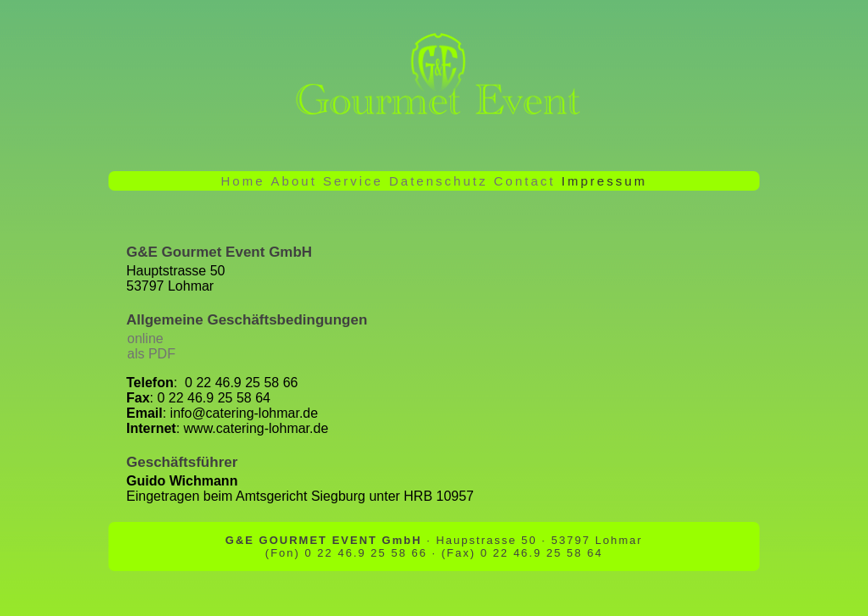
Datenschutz (438, 181)
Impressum (604, 181)
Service (353, 181)
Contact (525, 181)
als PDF (151, 354)
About (294, 181)
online (145, 339)
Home (243, 181)
